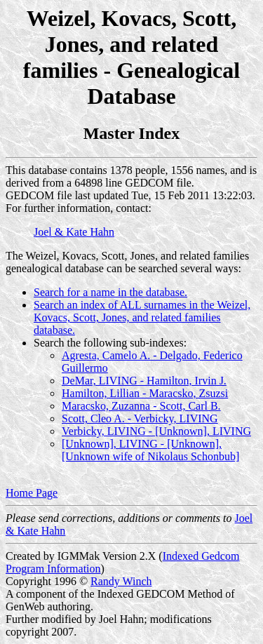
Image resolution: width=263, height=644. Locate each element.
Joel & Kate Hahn (74, 232)
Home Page (32, 493)
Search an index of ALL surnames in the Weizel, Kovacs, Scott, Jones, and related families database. (142, 317)
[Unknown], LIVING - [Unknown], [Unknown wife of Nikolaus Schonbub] (150, 450)
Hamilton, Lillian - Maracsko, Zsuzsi (145, 393)
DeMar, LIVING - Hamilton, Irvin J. (144, 381)
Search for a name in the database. (110, 292)
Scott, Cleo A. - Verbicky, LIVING (140, 418)
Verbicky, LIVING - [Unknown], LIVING (156, 431)
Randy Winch (121, 581)
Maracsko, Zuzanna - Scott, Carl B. (141, 406)
